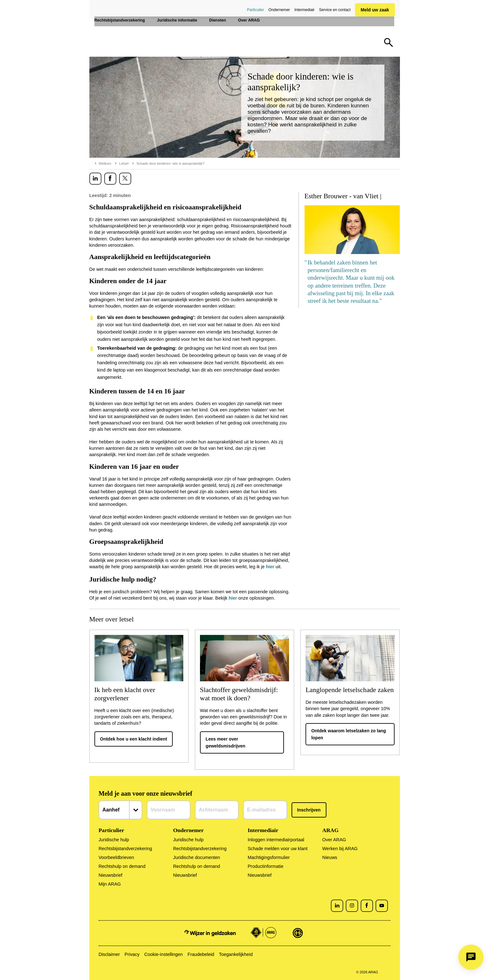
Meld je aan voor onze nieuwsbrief (145, 793)
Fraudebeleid (201, 954)
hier (270, 567)
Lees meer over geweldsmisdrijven (225, 742)
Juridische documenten (196, 857)
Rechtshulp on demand (122, 866)
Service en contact (335, 10)
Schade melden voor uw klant (277, 849)
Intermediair (305, 10)
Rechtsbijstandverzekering (125, 849)
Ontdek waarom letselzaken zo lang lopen (349, 734)
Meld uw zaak (375, 10)
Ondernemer (279, 10)
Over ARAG (334, 840)
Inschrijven (309, 810)
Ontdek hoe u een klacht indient (134, 739)
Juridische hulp (114, 840)
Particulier (255, 10)
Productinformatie (265, 866)
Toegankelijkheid (236, 954)
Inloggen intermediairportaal (276, 840)
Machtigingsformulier (269, 857)
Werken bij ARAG (340, 849)
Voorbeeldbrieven (116, 857)
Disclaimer (109, 954)
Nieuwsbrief (110, 875)
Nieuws (330, 857)
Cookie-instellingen (164, 954)
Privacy (132, 954)
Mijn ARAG (110, 884)
